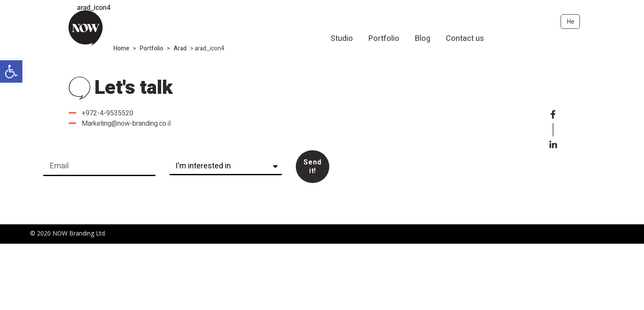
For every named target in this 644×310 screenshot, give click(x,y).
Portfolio (152, 48)
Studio (342, 39)
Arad (180, 48)
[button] (11, 71)
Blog (423, 39)
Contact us (465, 39)
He (571, 22)
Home (121, 48)
